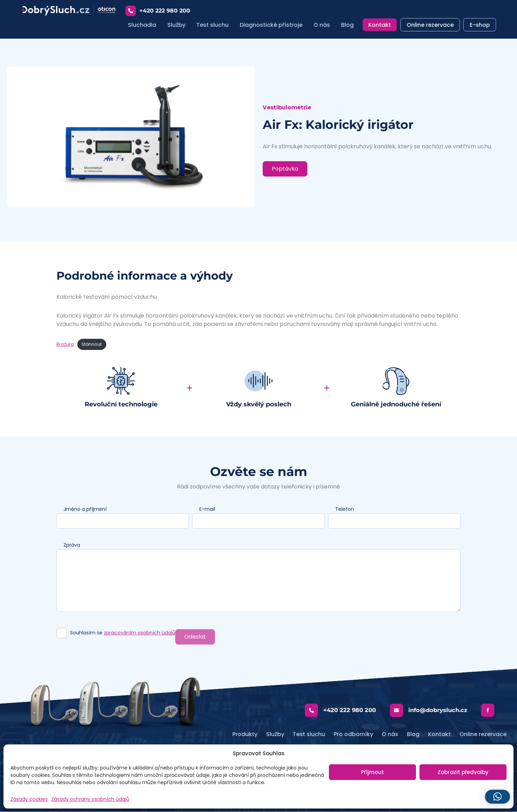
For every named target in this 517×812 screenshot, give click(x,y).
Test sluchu (214, 25)
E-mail (207, 509)
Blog (349, 25)
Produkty (245, 735)
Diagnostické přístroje (273, 25)
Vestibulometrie (287, 108)
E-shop (480, 25)
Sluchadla (143, 25)
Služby (178, 25)
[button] (497, 797)
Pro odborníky (353, 735)
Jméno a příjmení (85, 509)
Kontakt (381, 25)
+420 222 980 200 (159, 11)
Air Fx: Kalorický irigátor (342, 125)
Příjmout (372, 772)
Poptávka (285, 169)
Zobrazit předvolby (463, 772)
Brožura (65, 345)
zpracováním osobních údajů (140, 633)
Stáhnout (92, 345)
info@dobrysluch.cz (429, 711)
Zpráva (72, 545)
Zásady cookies (29, 799)
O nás (323, 25)
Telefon (345, 509)
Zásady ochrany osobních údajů (90, 799)
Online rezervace (431, 25)
